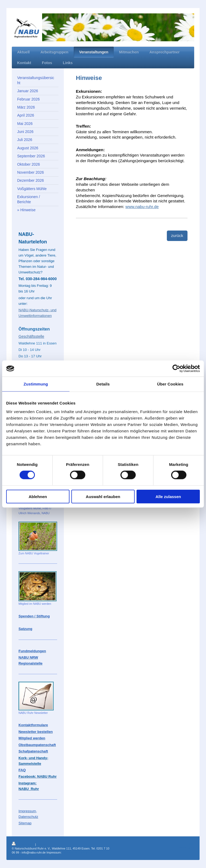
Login (191, 844)
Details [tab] (103, 384)
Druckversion (23, 844)
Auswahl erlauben (103, 496)
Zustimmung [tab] (36, 384)
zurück (177, 235)
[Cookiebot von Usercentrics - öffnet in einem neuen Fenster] (176, 369)
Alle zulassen (168, 496)
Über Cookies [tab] (170, 384)
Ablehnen (38, 496)
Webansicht (187, 848)
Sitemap (42, 844)
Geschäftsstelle (31, 336)
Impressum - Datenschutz (79, 852)
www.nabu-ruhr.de (142, 207)
